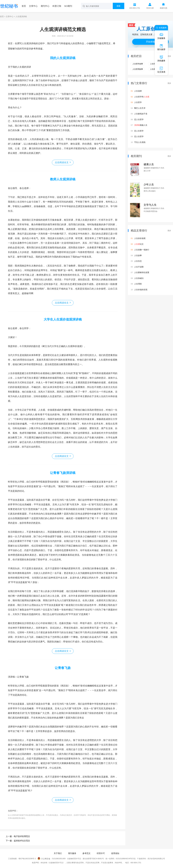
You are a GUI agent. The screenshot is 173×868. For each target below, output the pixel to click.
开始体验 (151, 42)
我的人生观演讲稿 (63, 58)
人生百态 (138, 261)
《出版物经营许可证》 (56, 863)
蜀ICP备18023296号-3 (27, 859)
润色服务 (161, 58)
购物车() (164, 8)
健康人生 (149, 164)
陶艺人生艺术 (140, 108)
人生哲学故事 (138, 64)
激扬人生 (141, 125)
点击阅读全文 (62, 162)
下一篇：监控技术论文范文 (18, 841)
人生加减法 (139, 278)
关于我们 (58, 853)
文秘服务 (161, 36)
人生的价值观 (140, 238)
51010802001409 (59, 859)
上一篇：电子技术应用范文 (18, 836)
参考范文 (86, 853)
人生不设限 (139, 267)
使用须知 (115, 853)
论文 (139, 244)
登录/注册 (150, 8)
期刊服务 (72, 853)
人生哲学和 (142, 97)
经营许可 (101, 853)
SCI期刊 (68, 6)
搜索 (119, 6)
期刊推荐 (161, 47)
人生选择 (138, 91)
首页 (24, 6)
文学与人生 (150, 205)
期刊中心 (45, 6)
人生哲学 (138, 102)
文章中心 (33, 6)
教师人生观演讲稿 (63, 179)
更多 (169, 56)
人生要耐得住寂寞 (142, 272)
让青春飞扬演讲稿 (63, 473)
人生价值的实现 (141, 290)
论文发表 (161, 70)
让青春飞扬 (63, 668)
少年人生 (149, 185)
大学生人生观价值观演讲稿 (63, 319)
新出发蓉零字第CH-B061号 (93, 859)
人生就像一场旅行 (142, 250)
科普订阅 (57, 6)
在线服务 (161, 28)
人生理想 (138, 284)
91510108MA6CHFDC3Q (126, 859)
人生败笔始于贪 (141, 114)
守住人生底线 (140, 142)
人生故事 (138, 255)
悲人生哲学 (139, 119)
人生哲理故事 (138, 69)
